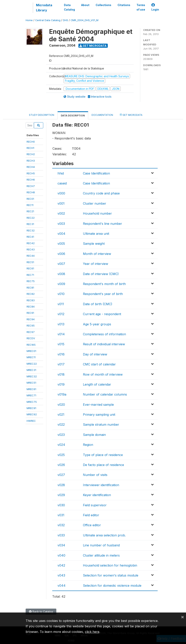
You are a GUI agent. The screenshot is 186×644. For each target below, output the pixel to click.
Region (88, 445)
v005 (61, 244)
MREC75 (32, 402)
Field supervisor (95, 505)
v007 (61, 264)
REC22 (31, 218)
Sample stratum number (101, 425)
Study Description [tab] (42, 115)
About (85, 5)
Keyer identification (97, 495)
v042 (61, 565)
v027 (61, 475)
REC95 (31, 326)
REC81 (30, 288)
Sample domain (94, 435)
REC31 (30, 224)
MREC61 (31, 389)
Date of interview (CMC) (101, 274)
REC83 (31, 300)
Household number (97, 213)
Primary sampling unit (99, 415)
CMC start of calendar (99, 364)
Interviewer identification (101, 485)
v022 (61, 425)
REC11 (30, 205)
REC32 (31, 230)
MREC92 (32, 414)
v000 (61, 193)
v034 (61, 545)
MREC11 (31, 357)
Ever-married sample (98, 405)
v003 (61, 224)
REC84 (31, 307)
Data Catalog (69, 7)
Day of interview (95, 354)
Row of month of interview (103, 374)
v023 (61, 435)
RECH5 (31, 173)
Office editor (92, 525)
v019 (61, 384)
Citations (124, 5)
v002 (61, 213)
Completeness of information (104, 334)
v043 (61, 575)
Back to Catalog (41, 612)
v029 (61, 495)
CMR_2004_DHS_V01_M (84, 20)
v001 (61, 203)
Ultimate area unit (96, 234)
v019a (62, 394)
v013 (61, 324)
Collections (103, 5)
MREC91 (31, 408)
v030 (61, 505)
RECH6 (31, 180)
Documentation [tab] (102, 115)
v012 (61, 314)
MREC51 (31, 383)
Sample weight (94, 244)
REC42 (31, 243)
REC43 (31, 249)
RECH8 (31, 192)
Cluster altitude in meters (101, 555)
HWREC (31, 421)
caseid (62, 183)
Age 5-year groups (97, 324)
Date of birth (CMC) (98, 304)
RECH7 (31, 186)
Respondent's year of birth (103, 294)
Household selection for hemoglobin (110, 565)
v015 (61, 344)
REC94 (31, 319)
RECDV (31, 338)
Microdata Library (44, 8)
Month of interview (97, 254)
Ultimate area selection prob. (104, 535)
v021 (61, 415)
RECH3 (31, 161)
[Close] (182, 617)
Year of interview (96, 264)
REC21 (30, 211)
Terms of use (141, 7)
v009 (61, 284)
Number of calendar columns (105, 394)
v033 (61, 535)
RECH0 (31, 142)
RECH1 (30, 148)
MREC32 (32, 376)
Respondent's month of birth (104, 284)
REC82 (31, 294)
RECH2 (31, 154)
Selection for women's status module (111, 575)
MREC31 (31, 370)
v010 (61, 294)
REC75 (31, 281)
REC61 (30, 268)
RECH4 (31, 167)
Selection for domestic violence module (112, 586)
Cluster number (95, 203)
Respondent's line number (102, 224)
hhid (61, 173)
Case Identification (96, 173)
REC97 (31, 332)
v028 (61, 485)
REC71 (30, 275)
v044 (62, 586)
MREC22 (32, 364)
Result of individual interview (104, 344)
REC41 (30, 237)
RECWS (31, 345)
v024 (61, 445)
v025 (61, 455)
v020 (61, 405)
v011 (61, 304)
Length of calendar (97, 384)
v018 (61, 374)
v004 (61, 234)
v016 (61, 354)
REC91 (30, 313)
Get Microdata (93, 46)
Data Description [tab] (73, 116)
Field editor (91, 515)
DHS (66, 20)
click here (92, 632)
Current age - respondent (102, 314)
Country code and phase (101, 193)
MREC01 (31, 351)
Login (155, 7)
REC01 (30, 199)
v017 (61, 364)
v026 (61, 465)
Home (29, 20)
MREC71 (31, 395)
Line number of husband (101, 545)
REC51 (30, 262)
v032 (61, 525)
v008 (61, 274)
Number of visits (95, 475)
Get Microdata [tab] (131, 115)
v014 (61, 334)
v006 (61, 254)
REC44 (31, 256)
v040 (61, 555)
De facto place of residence (103, 465)
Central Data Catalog (48, 20)
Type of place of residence (103, 455)
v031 (61, 515)
